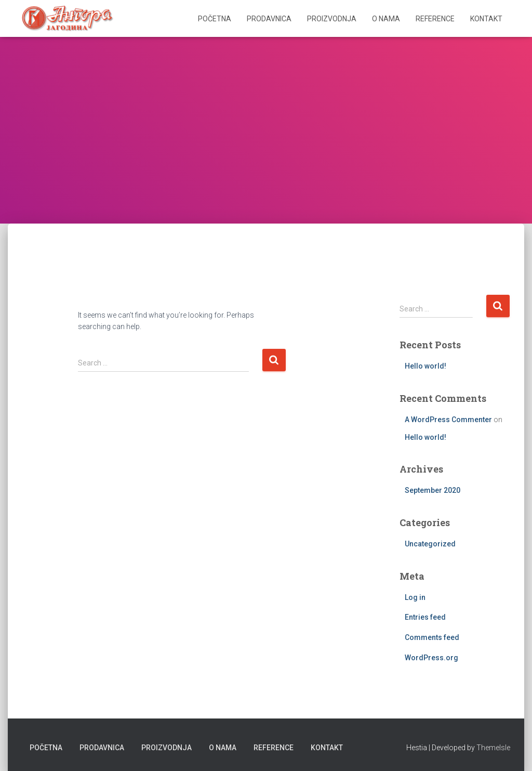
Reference (435, 19)
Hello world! (425, 366)
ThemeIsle (493, 748)
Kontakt (486, 19)
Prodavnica (269, 19)
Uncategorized (430, 544)
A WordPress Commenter (448, 420)
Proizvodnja (332, 19)
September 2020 (433, 490)
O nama (386, 19)
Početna (215, 19)
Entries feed (425, 617)
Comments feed (432, 637)
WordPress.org (431, 658)
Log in (415, 597)
